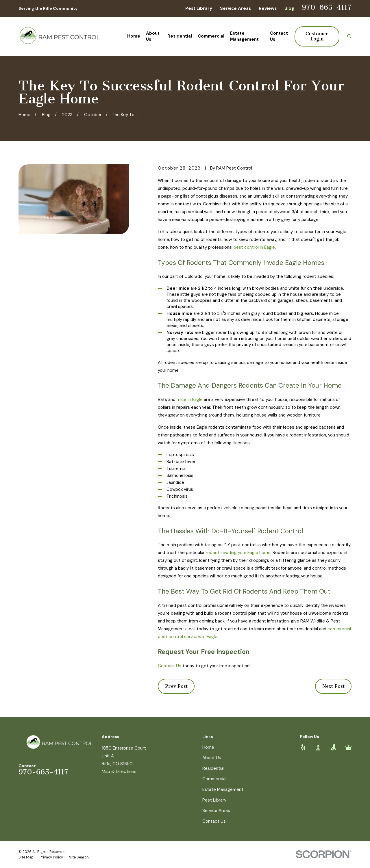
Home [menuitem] (134, 36)
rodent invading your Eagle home (238, 553)
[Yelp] (303, 747)
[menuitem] (26, 858)
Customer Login (317, 36)
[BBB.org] (318, 747)
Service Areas (235, 8)
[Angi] (333, 747)
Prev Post (176, 686)
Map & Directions (119, 772)
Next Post (333, 686)
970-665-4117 (327, 8)
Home (208, 747)
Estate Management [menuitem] (244, 36)
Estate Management (223, 789)
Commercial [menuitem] (211, 36)
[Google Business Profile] (348, 747)
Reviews (268, 8)
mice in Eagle (190, 399)
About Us (212, 758)
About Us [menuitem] (153, 36)
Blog (289, 8)
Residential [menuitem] (180, 36)
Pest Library (199, 8)
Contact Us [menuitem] (279, 36)
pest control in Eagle (254, 247)
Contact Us (170, 666)
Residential (213, 768)
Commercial (214, 779)
